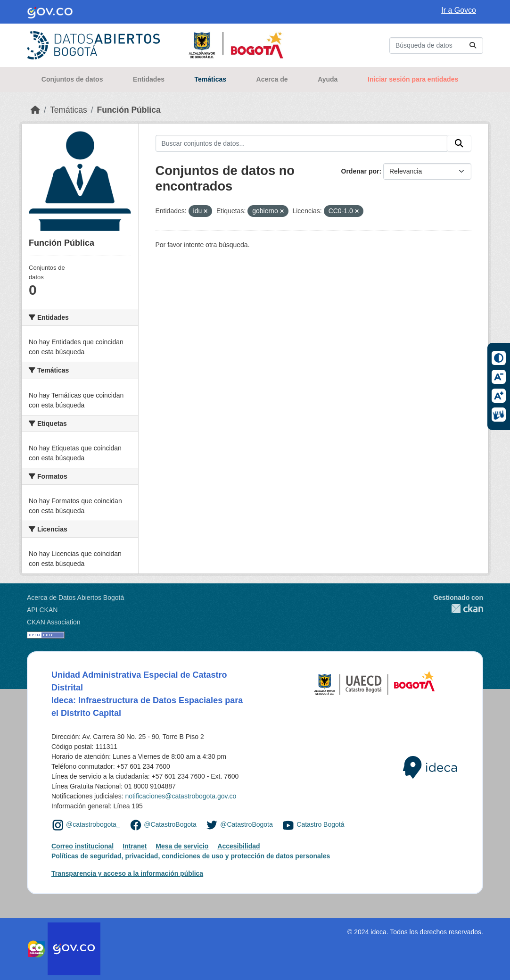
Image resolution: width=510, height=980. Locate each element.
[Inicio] (35, 110)
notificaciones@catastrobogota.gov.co (181, 796)
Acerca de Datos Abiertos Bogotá (75, 598)
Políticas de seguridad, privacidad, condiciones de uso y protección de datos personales (191, 856)
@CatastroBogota (170, 824)
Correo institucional (82, 846)
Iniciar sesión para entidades (413, 79)
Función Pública (129, 110)
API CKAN (42, 610)
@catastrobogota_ (93, 824)
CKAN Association (54, 622)
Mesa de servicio (182, 846)
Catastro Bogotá (320, 824)
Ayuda (328, 79)
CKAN (458, 609)
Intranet (135, 846)
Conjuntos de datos (72, 79)
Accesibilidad (239, 846)
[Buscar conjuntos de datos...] (436, 46)
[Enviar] (473, 46)
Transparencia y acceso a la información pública (127, 873)
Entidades (149, 79)
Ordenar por (360, 171)
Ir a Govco (459, 10)
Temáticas (210, 79)
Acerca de (272, 79)
